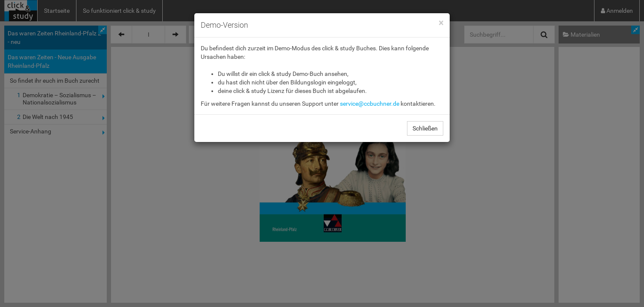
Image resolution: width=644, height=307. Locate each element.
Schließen (425, 128)
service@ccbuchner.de (370, 104)
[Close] (441, 23)
